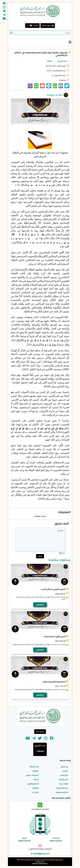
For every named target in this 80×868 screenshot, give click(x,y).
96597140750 (24, 841)
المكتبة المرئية (62, 788)
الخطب (36, 780)
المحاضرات (61, 61)
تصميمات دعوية (32, 775)
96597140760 (56, 841)
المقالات (35, 788)
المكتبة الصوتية (62, 792)
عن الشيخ (64, 767)
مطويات (35, 771)
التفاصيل (40, 605)
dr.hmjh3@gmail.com (40, 854)
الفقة (50, 61)
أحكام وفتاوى (33, 784)
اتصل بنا (35, 792)
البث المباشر (34, 767)
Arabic (33, 25)
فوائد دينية (64, 784)
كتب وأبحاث (63, 780)
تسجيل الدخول (47, 25)
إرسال (40, 556)
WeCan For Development (40, 864)
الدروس (65, 771)
